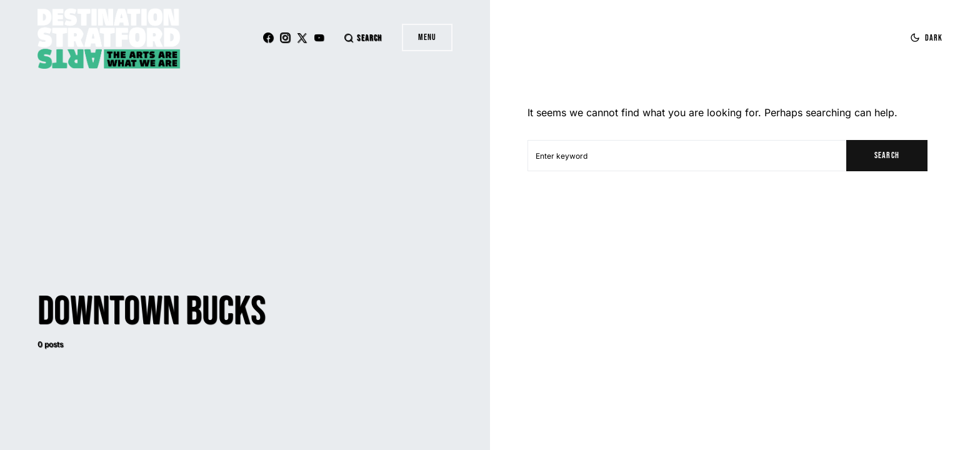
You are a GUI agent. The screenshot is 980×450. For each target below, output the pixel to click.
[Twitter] (302, 37)
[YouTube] (319, 37)
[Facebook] (268, 37)
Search (887, 155)
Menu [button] (427, 37)
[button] (362, 38)
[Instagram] (285, 37)
